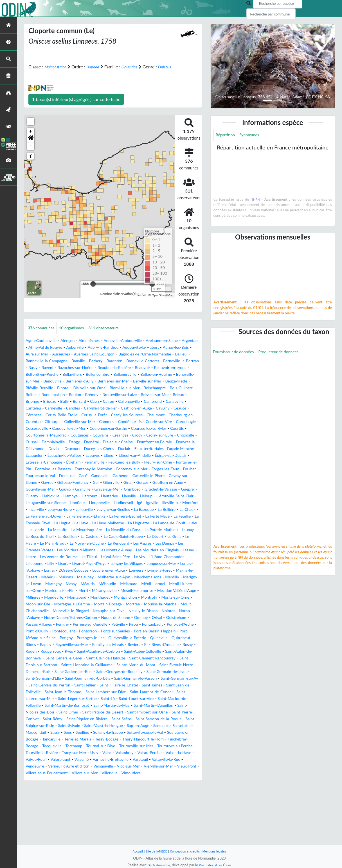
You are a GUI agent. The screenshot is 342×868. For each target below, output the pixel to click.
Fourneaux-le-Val (109, 496)
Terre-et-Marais (111, 793)
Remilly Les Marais (44, 692)
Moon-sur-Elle (40, 645)
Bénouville (179, 388)
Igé (154, 530)
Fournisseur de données (236, 353)
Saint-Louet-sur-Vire (46, 753)
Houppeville (109, 530)
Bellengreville (70, 388)
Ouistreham (53, 665)
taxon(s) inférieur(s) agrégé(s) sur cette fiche (76, 106)
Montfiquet (88, 638)
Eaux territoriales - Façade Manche (156, 469)
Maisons (157, 611)
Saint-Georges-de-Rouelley (132, 719)
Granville (184, 510)
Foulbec (81, 496)
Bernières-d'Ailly (42, 395)
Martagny (171, 618)
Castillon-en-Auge (174, 422)
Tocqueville (92, 800)
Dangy (32, 462)
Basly (117, 374)
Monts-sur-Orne (173, 638)
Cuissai (150, 456)
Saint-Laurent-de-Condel (50, 746)
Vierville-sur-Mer (113, 827)
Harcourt (55, 523)
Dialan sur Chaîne (81, 462)
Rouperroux (171, 692)
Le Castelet (62, 570)
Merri (47, 631)
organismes (77, 335)
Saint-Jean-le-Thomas (124, 739)
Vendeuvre (139, 820)
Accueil (132, 851)
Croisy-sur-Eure (101, 456)
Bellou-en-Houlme (105, 388)
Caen (102, 415)
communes (43, 335)
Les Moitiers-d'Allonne (83, 584)
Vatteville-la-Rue (108, 820)
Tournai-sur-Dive (147, 800)
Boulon (66, 408)
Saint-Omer (169, 759)
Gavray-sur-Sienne (107, 503)
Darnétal (51, 462)
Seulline (89, 787)
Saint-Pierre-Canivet (135, 766)
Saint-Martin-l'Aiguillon (82, 759)
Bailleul (72, 368)
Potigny (151, 678)
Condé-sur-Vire (57, 442)
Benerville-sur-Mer (146, 388)
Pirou (190, 665)
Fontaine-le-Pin (55, 489)
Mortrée (147, 645)
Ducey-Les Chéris (83, 469)
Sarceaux (142, 780)
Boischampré (139, 401)
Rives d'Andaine (107, 692)
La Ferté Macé (58, 550)
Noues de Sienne (161, 658)
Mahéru (138, 611)
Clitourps (110, 435)
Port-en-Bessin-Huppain (67, 678)
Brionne (33, 415)
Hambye (34, 523)
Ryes (191, 692)
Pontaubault (38, 672)
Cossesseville (116, 442)
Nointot (33, 658)
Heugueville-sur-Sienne (49, 530)
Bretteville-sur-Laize (116, 408)
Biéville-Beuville (183, 395)
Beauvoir (76, 381)
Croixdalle (130, 456)
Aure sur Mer (72, 361)
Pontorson (158, 672)
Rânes (128, 685)
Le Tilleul (117, 591)
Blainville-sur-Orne (65, 401)
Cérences (73, 429)
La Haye (167, 550)
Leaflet (141, 302)
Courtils (102, 449)
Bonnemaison (42, 408)
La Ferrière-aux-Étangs (141, 543)
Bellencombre (39, 388)
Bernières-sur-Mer (80, 395)
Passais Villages (84, 665)
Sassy (59, 787)
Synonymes (253, 135)
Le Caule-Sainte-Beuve (100, 570)
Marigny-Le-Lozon (139, 618)
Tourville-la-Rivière (100, 807)
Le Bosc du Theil (179, 564)
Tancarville (81, 793)
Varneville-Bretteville (46, 820)
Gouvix (164, 510)
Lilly (97, 597)
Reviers (73, 692)
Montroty (143, 638)
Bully (69, 415)
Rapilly (145, 685)
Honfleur (84, 530)
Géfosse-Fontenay (165, 503)
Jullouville (118, 537)
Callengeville (140, 415)
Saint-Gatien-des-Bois (80, 719)
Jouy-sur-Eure (91, 537)
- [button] (31, 153)
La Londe (141, 557)
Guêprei (131, 516)
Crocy (76, 456)
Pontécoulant (131, 672)
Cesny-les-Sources (178, 429)
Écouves (101, 476)
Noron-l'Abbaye (60, 658)
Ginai (53, 510)
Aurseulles (99, 361)
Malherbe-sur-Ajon (44, 618)
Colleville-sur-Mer (140, 435)
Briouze (52, 415)
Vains (173, 807)
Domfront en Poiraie (122, 462)
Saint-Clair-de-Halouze (82, 705)
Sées (73, 787)
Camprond (167, 415)
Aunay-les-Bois (40, 361)
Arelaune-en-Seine (179, 347)
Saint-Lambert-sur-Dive (172, 739)
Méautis (34, 624)
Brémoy (85, 408)
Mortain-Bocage (119, 645)
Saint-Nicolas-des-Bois (131, 759)
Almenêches (97, 347)
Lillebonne (79, 597)
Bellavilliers (183, 381)
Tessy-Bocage (143, 793)
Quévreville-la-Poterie (47, 685)
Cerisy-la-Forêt (141, 429)
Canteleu (59, 422)
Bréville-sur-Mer (156, 408)
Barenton (183, 368)
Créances (57, 456)
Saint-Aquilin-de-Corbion (50, 699)
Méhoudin (56, 624)
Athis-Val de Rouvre (67, 354)
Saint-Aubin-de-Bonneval (150, 699)
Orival (31, 665)
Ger (191, 503)
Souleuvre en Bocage (46, 793)
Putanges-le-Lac (178, 678)
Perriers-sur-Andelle (141, 665)
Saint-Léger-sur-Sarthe (148, 746)
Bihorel (35, 401)
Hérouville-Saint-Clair (151, 523)
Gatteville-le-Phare (66, 503)
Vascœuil (79, 820)
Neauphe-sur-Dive (133, 651)
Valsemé (177, 814)
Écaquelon (36, 476)
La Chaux (59, 543)
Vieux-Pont (145, 827)
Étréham (98, 483)
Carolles (103, 422)
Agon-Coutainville (43, 347)
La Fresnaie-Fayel (116, 550)
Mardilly (110, 618)
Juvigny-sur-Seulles (150, 537)
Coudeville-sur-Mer (152, 442)
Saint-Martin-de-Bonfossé (151, 753)
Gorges (69, 510)
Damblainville (174, 456)
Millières (186, 631)
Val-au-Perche (64, 814)
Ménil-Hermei (107, 624)
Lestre (51, 591)
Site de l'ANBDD (153, 851)
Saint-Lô (183, 746)
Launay (152, 564)
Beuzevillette (150, 395)
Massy (190, 618)
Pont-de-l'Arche (69, 672)
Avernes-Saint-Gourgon (136, 361)
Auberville (100, 354)
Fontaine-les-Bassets (94, 489)
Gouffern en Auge (98, 510)
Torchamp (117, 800)
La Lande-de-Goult (95, 557)
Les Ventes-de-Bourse (83, 591)
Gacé (157, 496)
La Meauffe (165, 557)
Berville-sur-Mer (118, 395)
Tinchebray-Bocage (58, 800)
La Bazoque (185, 537)
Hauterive (77, 523)
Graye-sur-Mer (40, 516)
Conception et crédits (185, 851)
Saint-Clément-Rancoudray (135, 705)
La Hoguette (60, 557)
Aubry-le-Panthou (131, 354)
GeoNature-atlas (156, 865)
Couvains (35, 456)
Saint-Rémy (170, 766)
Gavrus (136, 503)
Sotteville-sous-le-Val (159, 787)
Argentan (35, 354)
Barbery (162, 368)
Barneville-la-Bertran (88, 374)
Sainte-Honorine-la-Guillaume (74, 712)
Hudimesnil (136, 530)
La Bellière (36, 543)
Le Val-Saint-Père (146, 591)
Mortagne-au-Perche (78, 645)
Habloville (171, 516)
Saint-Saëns (77, 773)
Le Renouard (109, 577)
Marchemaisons (82, 618)
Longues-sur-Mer (62, 604)
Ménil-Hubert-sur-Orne (148, 624)
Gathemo (35, 503)
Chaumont (36, 435)
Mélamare (80, 624)
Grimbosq (68, 516)
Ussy (159, 807)
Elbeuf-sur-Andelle (148, 476)
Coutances (175, 449)
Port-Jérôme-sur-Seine (117, 678)
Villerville (96, 834)
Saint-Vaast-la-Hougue (77, 780)
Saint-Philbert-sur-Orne (88, 766)
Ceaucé (53, 429)
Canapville (36, 422)
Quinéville (83, 685)
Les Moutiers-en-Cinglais (175, 584)
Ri (86, 692)
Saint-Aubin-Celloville (100, 699)
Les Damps (161, 577)
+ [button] (31, 138)
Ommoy (189, 658)
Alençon (73, 347)
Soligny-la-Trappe (117, 787)
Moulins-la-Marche (178, 645)
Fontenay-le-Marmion (140, 489)
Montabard (62, 638)
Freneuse (139, 496)
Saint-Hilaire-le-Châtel (174, 732)
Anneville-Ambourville (135, 347)
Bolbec (192, 401)
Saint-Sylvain (38, 780)
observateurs (113, 335)
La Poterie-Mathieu (122, 564)
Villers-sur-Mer (68, 834)
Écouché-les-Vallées (70, 476)
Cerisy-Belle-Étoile (104, 429)
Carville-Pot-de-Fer (134, 422)
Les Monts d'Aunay (128, 584)
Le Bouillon (37, 570)
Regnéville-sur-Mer (174, 685)
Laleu (123, 557)
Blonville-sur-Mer (105, 401)
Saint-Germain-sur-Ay (47, 732)
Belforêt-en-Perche (149, 381)
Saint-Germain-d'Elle (59, 726)
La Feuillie (85, 550)
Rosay (133, 692)
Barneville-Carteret (44, 374)
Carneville (81, 422)
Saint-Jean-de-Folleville (76, 739)
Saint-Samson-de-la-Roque (119, 773)
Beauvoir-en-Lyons (108, 381)
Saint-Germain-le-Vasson (164, 726)
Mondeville (37, 638)
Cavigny (33, 429)
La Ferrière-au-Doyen (93, 543)
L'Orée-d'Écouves (151, 604)
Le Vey (173, 591)
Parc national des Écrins (217, 865)
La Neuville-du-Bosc (79, 564)
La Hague (146, 550)
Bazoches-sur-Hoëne (165, 374)
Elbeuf (120, 476)
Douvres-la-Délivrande (168, 462)
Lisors (111, 597)
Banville (143, 368)
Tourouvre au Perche (58, 807)
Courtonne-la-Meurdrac (137, 449)
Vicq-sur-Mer (80, 827)
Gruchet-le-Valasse (100, 516)
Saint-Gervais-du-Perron (96, 732)
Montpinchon (117, 638)
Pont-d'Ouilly (101, 672)
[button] (31, 145)
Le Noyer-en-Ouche (73, 577)
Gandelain (176, 496)
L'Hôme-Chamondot (45, 597)
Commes (170, 435)
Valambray (36, 814)
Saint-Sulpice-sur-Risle (171, 773)
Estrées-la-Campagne (65, 483)
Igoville (167, 530)
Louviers (48, 611)
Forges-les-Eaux (53, 496)
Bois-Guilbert (168, 401)
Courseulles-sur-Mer (70, 449)
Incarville (64, 537)
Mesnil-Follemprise (107, 631)
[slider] (93, 290)
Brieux (182, 408)
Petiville (173, 665)
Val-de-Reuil (126, 814)
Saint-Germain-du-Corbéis (109, 726)
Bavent (133, 374)
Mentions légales (219, 851)
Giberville (35, 510)
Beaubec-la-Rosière (45, 381)
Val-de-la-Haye (96, 814)
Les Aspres (136, 577)
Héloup (118, 523)
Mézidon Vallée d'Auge (152, 631)
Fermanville (121, 483)
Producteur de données (287, 353)
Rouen (149, 692)
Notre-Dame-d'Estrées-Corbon (110, 658)
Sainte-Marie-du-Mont (130, 712)
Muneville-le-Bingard (90, 651)
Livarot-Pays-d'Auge (140, 597)
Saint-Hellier (136, 732)
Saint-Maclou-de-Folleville (95, 753)
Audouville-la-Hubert (174, 354)
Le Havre (177, 570)
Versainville (52, 827)
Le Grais (157, 570)
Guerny (150, 516)
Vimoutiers (119, 834)
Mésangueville (70, 631)
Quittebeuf (107, 685)
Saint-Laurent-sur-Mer (100, 746)
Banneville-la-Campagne (107, 368)
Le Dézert (136, 570)
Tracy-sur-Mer (137, 807)
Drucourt (52, 469)
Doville (32, 469)
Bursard (85, 415)
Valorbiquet (154, 814)
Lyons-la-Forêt (74, 611)
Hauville (99, 523)
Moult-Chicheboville (46, 651)
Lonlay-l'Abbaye (98, 604)
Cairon (118, 415)
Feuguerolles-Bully (155, 483)
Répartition (227, 135)
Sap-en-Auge (116, 780)
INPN (256, 200)
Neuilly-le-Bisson (172, 651)
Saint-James (37, 739)
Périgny (110, 665)
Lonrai (124, 604)
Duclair (111, 469)
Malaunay (179, 611)
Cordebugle (88, 442)
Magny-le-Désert (109, 611)
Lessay (35, 591)
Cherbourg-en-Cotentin (73, 435)
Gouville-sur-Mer (136, 510)
